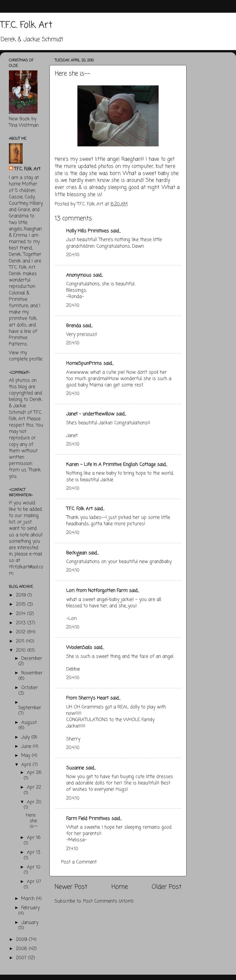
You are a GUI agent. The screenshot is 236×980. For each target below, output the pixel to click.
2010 (22, 650)
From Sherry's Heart (87, 698)
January (30, 923)
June (27, 746)
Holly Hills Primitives (88, 231)
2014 (21, 614)
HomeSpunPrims (84, 363)
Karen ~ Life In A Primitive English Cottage (111, 465)
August (29, 723)
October (30, 688)
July (26, 737)
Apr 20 (34, 802)
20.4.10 (73, 255)
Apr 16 (34, 838)
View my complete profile (26, 356)
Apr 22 (34, 787)
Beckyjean (77, 553)
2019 (22, 595)
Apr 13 (34, 852)
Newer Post (71, 887)
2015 (22, 604)
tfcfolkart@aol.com (26, 570)
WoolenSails (79, 648)
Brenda (74, 326)
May (27, 756)
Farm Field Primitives (88, 819)
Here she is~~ (32, 821)
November (32, 673)
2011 (21, 641)
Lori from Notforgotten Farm (97, 591)
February (30, 908)
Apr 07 (34, 882)
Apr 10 (34, 867)
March (29, 899)
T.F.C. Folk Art (26, 25)
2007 (22, 958)
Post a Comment (79, 862)
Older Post (167, 887)
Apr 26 (34, 773)
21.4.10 (72, 849)
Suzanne (75, 768)
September (30, 708)
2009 (22, 940)
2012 (21, 632)
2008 (22, 949)
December (32, 659)
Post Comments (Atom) (108, 901)
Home (120, 887)
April (27, 765)
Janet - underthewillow (90, 414)
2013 (22, 623)
